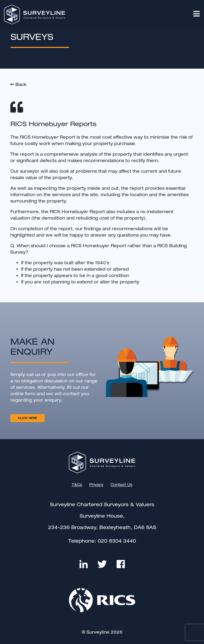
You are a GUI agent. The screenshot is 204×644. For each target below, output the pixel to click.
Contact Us (121, 485)
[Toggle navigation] (199, 14)
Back (18, 84)
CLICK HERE (27, 418)
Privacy (96, 485)
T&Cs (77, 485)
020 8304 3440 (117, 541)
